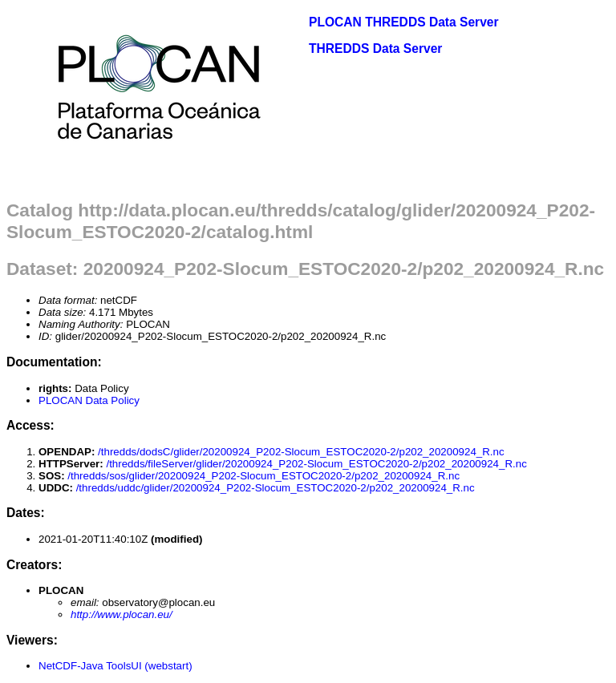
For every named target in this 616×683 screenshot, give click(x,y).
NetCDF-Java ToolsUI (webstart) (115, 666)
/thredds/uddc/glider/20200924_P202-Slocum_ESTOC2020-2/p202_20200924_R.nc (276, 488)
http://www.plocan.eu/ (122, 614)
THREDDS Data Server (375, 48)
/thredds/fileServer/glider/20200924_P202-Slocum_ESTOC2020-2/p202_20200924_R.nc (316, 464)
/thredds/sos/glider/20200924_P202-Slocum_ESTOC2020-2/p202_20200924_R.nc (263, 476)
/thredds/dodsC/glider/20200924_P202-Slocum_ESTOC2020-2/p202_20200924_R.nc (301, 452)
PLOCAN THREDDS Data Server (404, 22)
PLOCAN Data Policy (89, 400)
